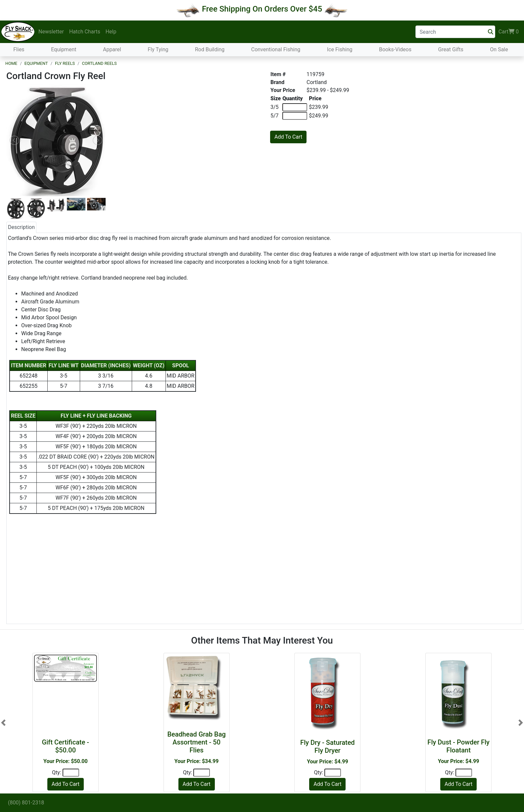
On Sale (499, 49)
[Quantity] (71, 773)
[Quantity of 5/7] (295, 116)
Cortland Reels (99, 63)
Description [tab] (21, 227)
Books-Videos (395, 49)
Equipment (64, 49)
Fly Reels (65, 63)
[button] (3, 722)
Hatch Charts (85, 32)
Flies (19, 49)
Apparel (112, 49)
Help (111, 32)
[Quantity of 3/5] (295, 107)
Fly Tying (158, 49)
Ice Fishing (340, 49)
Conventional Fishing (276, 49)
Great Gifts (451, 49)
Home (11, 63)
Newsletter (51, 32)
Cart (509, 32)
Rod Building (210, 49)
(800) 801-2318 (26, 803)
